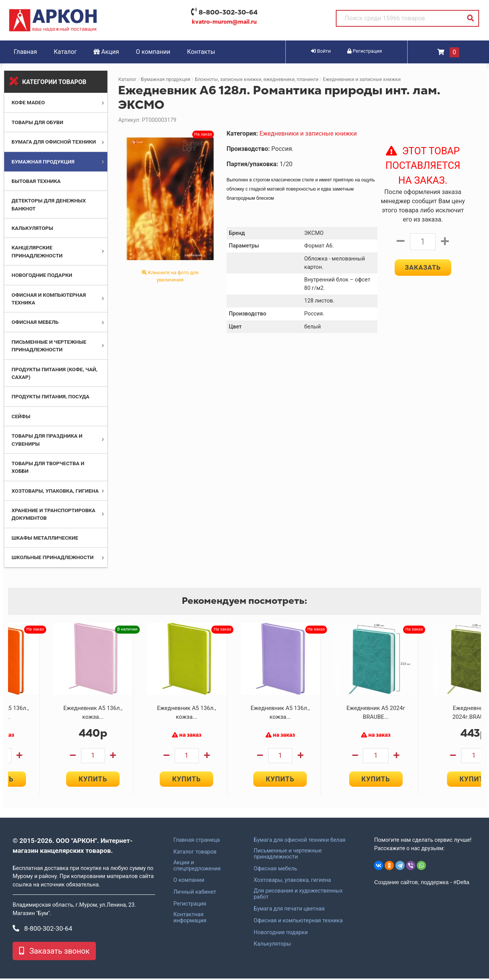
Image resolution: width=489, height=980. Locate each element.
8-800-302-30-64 (228, 12)
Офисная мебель (35, 322)
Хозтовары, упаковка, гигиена (55, 491)
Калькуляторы (32, 228)
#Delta (461, 884)
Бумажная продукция (43, 162)
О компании (153, 52)
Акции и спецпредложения (197, 867)
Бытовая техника (36, 181)
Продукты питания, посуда (50, 396)
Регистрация (190, 906)
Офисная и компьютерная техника (298, 922)
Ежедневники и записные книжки (362, 79)
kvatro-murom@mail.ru (224, 22)
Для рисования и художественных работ (298, 896)
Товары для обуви (37, 122)
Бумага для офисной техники (54, 142)
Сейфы (21, 416)
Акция (106, 52)
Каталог (65, 52)
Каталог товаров (195, 854)
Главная (25, 52)
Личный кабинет (195, 894)
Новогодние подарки (42, 275)
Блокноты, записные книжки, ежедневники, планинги (257, 79)
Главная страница (197, 842)
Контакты (201, 52)
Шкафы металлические (45, 538)
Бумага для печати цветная (289, 910)
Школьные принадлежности (53, 557)
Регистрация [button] (365, 51)
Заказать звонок (54, 953)
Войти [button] (321, 51)
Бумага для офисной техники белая (300, 842)
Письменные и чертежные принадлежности (288, 855)
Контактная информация (190, 919)
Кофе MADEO (28, 102)
